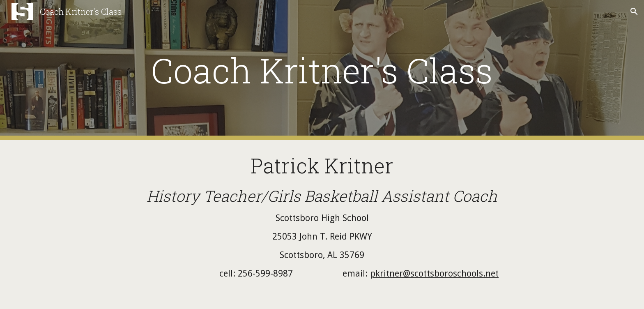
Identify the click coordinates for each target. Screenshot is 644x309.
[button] (634, 12)
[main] (322, 70)
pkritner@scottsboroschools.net (434, 273)
